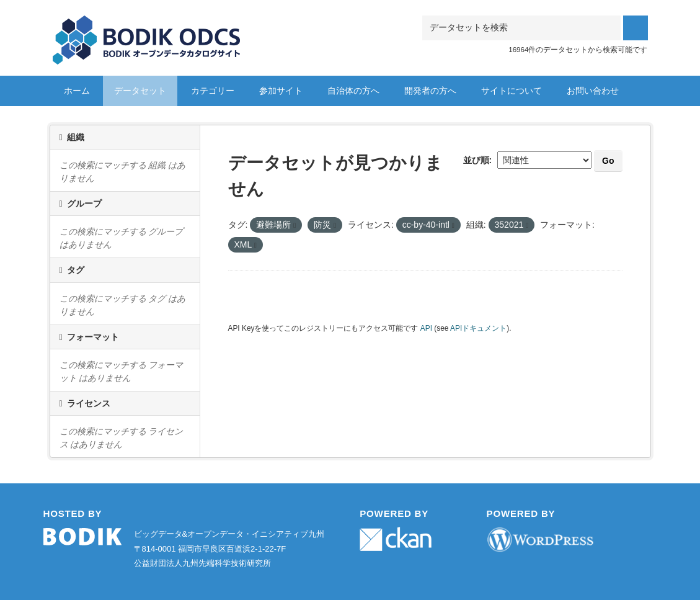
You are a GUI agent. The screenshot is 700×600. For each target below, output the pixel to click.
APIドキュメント (478, 328)
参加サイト (281, 91)
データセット (140, 91)
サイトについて (512, 91)
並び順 (476, 160)
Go (608, 161)
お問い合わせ (593, 91)
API (426, 328)
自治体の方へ (353, 91)
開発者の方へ (430, 91)
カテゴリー (213, 91)
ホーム (77, 91)
